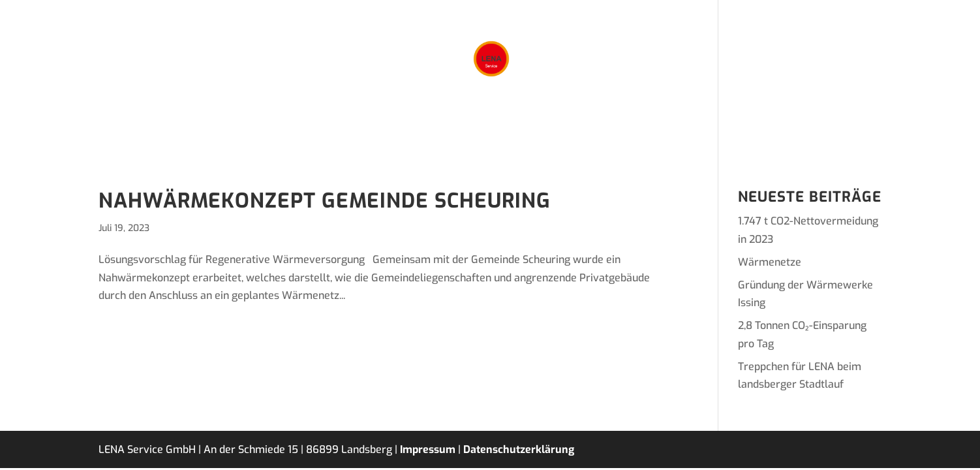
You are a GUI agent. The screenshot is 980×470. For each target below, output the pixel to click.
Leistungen (406, 126)
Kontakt (654, 126)
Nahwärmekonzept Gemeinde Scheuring (325, 201)
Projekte (478, 126)
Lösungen (330, 126)
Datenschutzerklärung (519, 449)
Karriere (590, 126)
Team (534, 126)
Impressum (428, 449)
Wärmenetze (770, 262)
